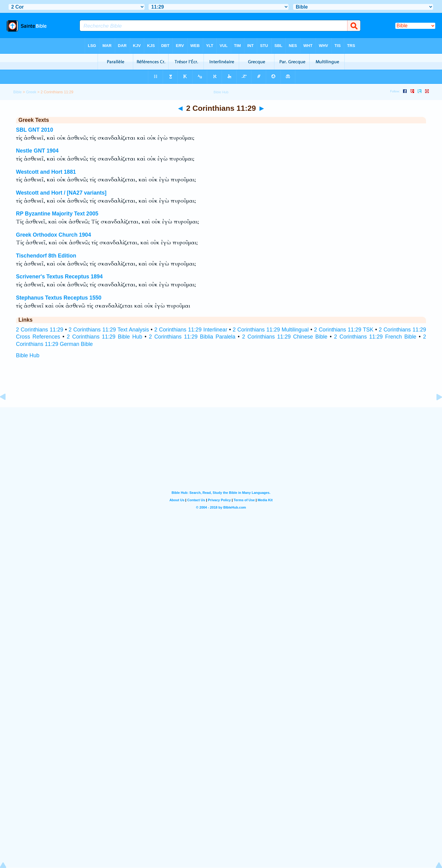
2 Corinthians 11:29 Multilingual (271, 330)
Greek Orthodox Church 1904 (53, 235)
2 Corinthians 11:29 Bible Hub (105, 337)
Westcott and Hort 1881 (46, 172)
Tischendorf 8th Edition (46, 256)
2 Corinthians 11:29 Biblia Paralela (192, 337)
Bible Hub (28, 355)
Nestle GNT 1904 (37, 151)
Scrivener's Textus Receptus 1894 (59, 277)
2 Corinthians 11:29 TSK (344, 330)
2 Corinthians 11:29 (40, 330)
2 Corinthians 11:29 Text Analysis (109, 330)
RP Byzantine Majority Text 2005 (57, 214)
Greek (31, 92)
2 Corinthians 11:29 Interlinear (191, 330)
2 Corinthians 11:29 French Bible (375, 337)
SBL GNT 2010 (35, 130)
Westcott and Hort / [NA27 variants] (61, 193)
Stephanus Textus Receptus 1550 (59, 298)
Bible (17, 92)
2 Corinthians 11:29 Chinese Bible (285, 337)
